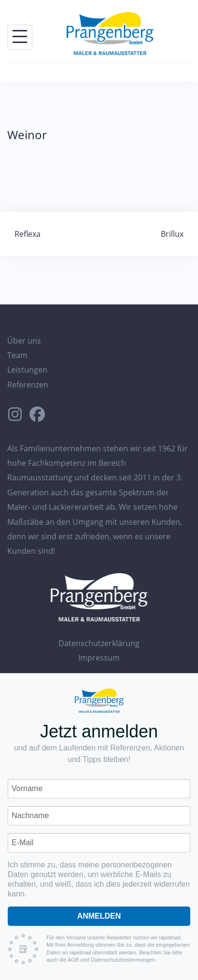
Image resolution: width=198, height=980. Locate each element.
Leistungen (27, 370)
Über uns (24, 341)
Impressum (99, 658)
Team (17, 355)
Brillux (172, 234)
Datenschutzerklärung (99, 643)
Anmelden (99, 916)
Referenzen (28, 385)
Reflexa (28, 234)
